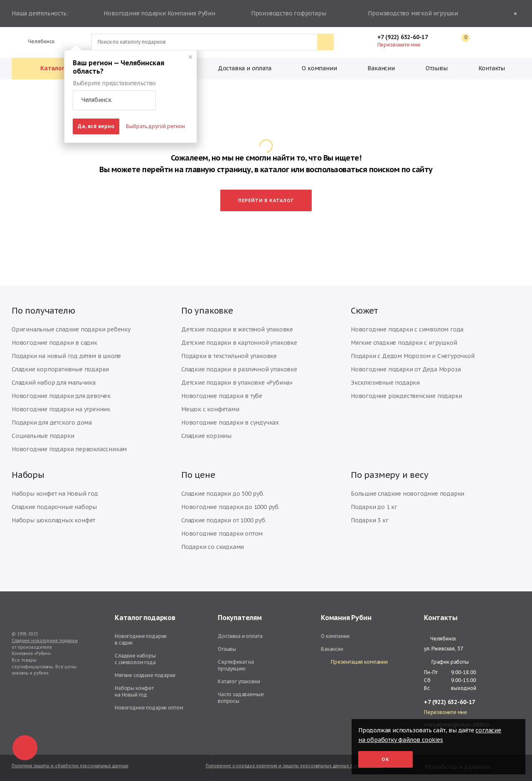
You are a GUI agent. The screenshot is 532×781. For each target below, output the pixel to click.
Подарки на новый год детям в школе (66, 356)
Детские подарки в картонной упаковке (239, 343)
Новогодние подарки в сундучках (230, 423)
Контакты (492, 68)
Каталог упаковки (239, 681)
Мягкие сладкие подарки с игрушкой (404, 343)
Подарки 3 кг (370, 520)
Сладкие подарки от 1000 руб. (224, 520)
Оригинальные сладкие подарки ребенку (71, 329)
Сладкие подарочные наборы (54, 507)
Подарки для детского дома (52, 423)
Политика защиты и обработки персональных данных (70, 766)
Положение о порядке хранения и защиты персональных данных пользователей (294, 766)
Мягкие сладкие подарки (145, 675)
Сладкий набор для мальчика (54, 383)
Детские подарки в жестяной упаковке (237, 329)
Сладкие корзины (206, 436)
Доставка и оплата (245, 68)
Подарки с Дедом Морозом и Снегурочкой (413, 356)
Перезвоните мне (399, 45)
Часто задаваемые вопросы (241, 698)
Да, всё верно (96, 126)
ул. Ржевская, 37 (443, 649)
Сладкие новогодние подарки (45, 641)
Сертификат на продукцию (236, 665)
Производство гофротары (287, 14)
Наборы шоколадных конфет (53, 520)
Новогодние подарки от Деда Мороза (406, 369)
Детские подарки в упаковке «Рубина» (237, 383)
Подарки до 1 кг (374, 507)
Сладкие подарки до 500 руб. (223, 494)
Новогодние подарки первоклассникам (69, 449)
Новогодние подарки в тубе (222, 396)
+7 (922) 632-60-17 (407, 37)
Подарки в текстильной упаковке (229, 356)
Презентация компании (354, 662)
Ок (385, 759)
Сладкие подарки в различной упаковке (239, 369)
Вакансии (381, 68)
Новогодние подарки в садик (54, 343)
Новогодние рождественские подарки (406, 396)
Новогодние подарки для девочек (61, 396)
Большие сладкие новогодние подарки (408, 494)
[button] (114, 100)
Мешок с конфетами (210, 409)
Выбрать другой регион (155, 126)
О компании (319, 68)
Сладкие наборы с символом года (135, 659)
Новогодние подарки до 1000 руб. (230, 507)
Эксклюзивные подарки (385, 383)
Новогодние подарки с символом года (407, 329)
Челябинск (38, 41)
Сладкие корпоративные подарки (60, 369)
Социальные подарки (43, 436)
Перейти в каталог (266, 200)
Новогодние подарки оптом (222, 534)
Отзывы (437, 68)
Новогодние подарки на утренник (61, 409)
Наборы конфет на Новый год (55, 494)
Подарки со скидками (213, 547)
